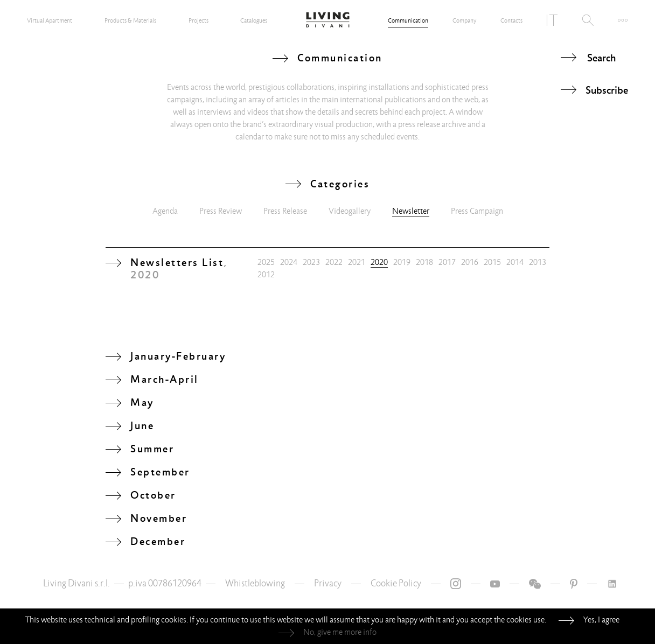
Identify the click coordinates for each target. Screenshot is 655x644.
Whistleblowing (255, 583)
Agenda (165, 211)
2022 (334, 262)
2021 (357, 262)
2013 (538, 262)
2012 (266, 275)
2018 (424, 262)
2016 (470, 262)
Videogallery (350, 211)
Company (464, 20)
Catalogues (254, 20)
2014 (515, 262)
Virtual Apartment (50, 20)
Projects (198, 20)
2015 (492, 262)
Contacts (511, 20)
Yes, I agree (601, 620)
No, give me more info (340, 632)
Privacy (328, 583)
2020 (379, 262)
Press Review (221, 211)
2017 (447, 262)
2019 (402, 262)
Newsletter (411, 211)
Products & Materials (130, 20)
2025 (266, 262)
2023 (311, 262)
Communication (408, 20)
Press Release (285, 211)
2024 (289, 262)
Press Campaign (477, 211)
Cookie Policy (396, 583)
